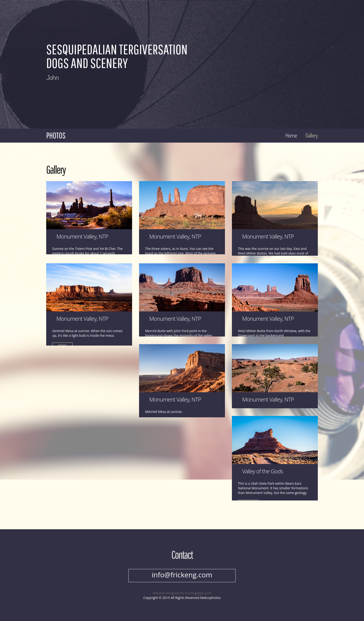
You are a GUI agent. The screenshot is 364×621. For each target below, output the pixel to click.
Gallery (312, 135)
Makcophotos (210, 598)
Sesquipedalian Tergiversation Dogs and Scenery (117, 56)
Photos (56, 135)
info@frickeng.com (182, 575)
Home (291, 135)
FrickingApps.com (198, 593)
